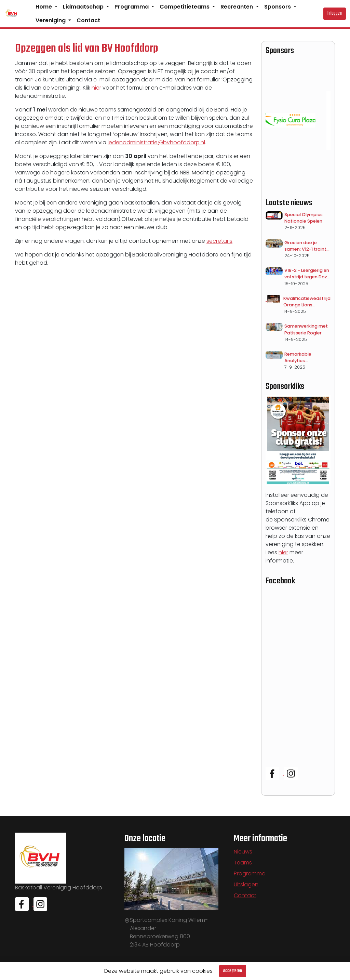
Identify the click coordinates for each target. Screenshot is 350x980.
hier (96, 88)
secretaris (219, 241)
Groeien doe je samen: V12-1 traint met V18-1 (305, 246)
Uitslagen (246, 884)
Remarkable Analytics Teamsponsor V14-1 (306, 357)
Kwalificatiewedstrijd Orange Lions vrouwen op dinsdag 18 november (307, 302)
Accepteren (233, 971)
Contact (88, 20)
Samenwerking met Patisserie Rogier (306, 329)
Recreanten (237, 7)
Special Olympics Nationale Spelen (304, 218)
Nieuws (243, 852)
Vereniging (51, 20)
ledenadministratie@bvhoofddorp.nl (156, 142)
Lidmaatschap (84, 7)
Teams (243, 863)
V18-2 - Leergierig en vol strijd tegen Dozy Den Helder (307, 274)
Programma (132, 7)
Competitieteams (185, 7)
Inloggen (335, 14)
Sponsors (278, 7)
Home (44, 7)
